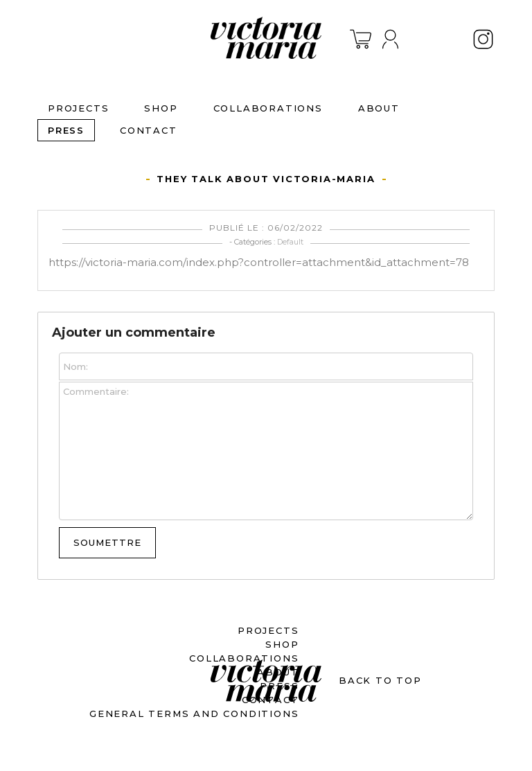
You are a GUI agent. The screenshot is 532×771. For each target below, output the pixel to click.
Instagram (483, 39)
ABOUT (379, 108)
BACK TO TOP (380, 680)
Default (290, 242)
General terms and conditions (194, 714)
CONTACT (149, 130)
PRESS (66, 130)
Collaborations (268, 108)
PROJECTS (78, 108)
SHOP (161, 108)
